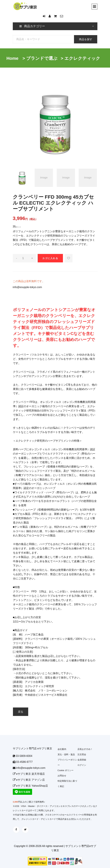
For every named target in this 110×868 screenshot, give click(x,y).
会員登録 (82, 760)
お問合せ (62, 776)
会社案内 (62, 749)
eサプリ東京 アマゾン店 (29, 780)
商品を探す (86, 39)
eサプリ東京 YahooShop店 (30, 786)
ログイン (82, 765)
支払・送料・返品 (66, 754)
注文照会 (82, 754)
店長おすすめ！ (85, 749)
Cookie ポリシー (66, 770)
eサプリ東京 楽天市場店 (29, 774)
